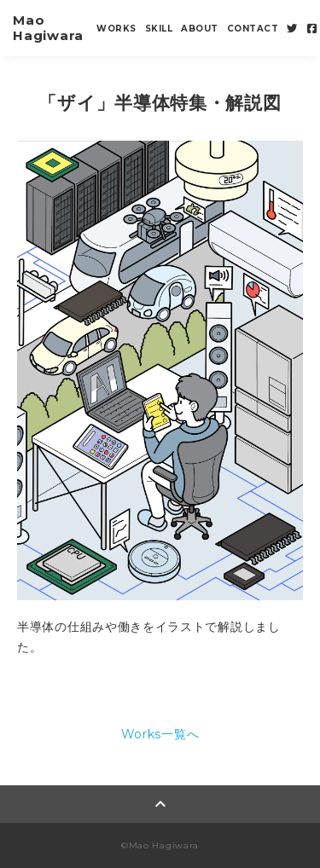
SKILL (159, 29)
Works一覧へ (160, 734)
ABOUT (200, 29)
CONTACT (253, 29)
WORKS (116, 29)
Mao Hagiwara (48, 28)
